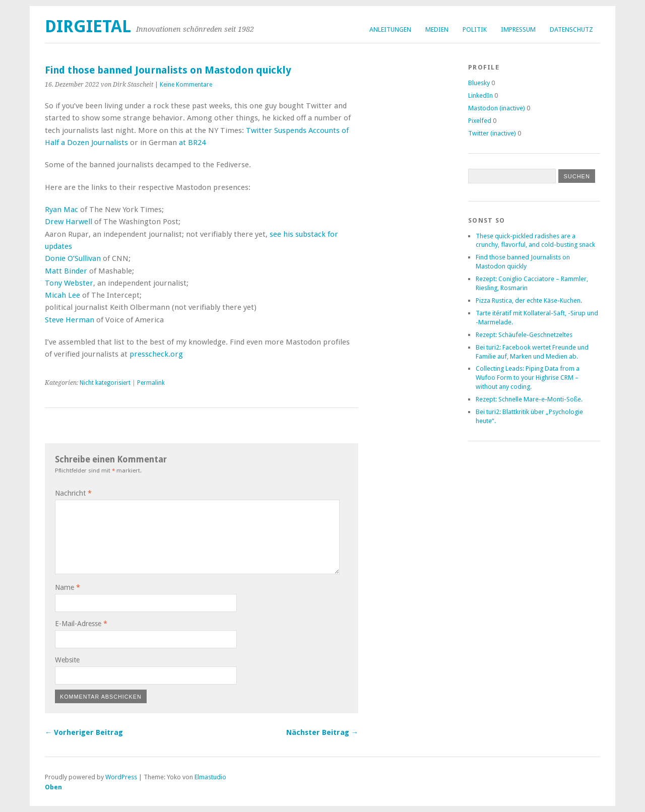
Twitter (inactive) (492, 133)
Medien (437, 29)
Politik (475, 29)
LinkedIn (480, 95)
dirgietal (88, 26)
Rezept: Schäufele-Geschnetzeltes (524, 335)
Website (67, 660)
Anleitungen (390, 29)
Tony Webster (69, 283)
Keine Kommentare (186, 85)
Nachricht (73, 493)
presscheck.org (156, 354)
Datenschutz (571, 29)
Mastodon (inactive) (497, 108)
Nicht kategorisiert (105, 383)
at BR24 (192, 143)
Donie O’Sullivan (73, 258)
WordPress (121, 777)
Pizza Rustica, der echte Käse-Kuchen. (529, 300)
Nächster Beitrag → (322, 732)
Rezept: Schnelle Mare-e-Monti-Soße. (529, 399)
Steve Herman (70, 320)
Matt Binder (66, 271)
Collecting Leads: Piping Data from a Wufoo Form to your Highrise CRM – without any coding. (528, 378)
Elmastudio (210, 777)
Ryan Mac (61, 210)
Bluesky (479, 83)
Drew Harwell (69, 222)
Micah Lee (62, 295)
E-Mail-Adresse (81, 624)
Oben (53, 787)
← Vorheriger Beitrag (84, 732)
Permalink (151, 383)
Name (68, 587)
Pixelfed (480, 121)
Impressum (518, 29)
